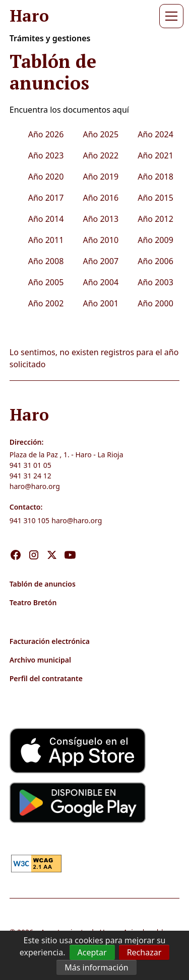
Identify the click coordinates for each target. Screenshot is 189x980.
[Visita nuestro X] (52, 544)
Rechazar (144, 952)
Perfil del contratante (46, 678)
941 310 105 (29, 520)
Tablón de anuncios (43, 584)
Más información (96, 967)
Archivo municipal (40, 660)
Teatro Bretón (33, 602)
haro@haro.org (35, 486)
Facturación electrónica (50, 641)
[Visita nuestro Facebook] (16, 544)
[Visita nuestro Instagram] (34, 544)
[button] (169, 16)
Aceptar (92, 952)
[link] (36, 862)
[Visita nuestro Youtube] (70, 544)
